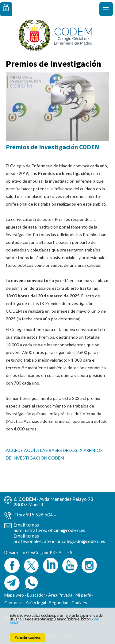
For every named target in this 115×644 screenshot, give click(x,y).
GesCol (33, 552)
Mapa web (14, 595)
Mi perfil (84, 595)
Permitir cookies (28, 637)
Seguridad (59, 603)
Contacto (13, 603)
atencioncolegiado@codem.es (75, 541)
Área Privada (60, 595)
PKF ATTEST (63, 552)
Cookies (79, 603)
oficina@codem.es (67, 530)
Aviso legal (36, 603)
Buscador (36, 595)
